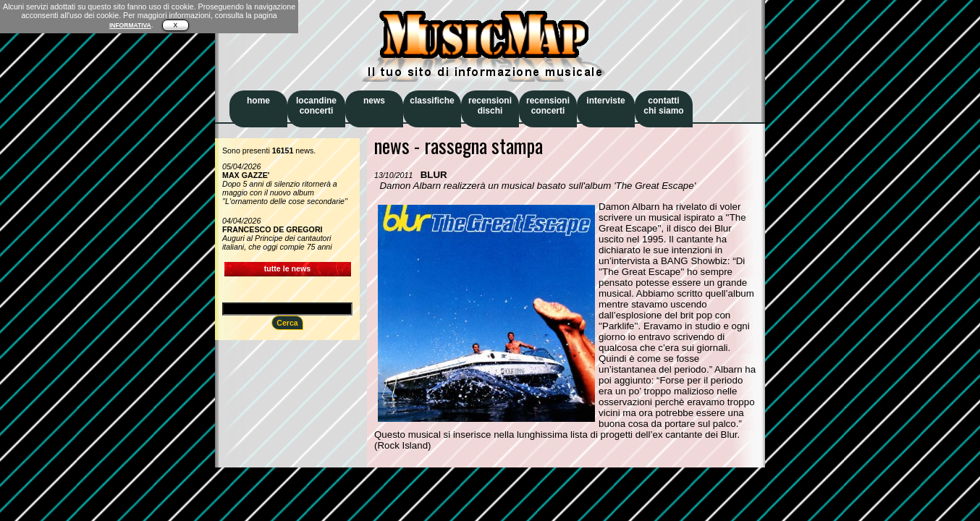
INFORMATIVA (130, 25)
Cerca (287, 323)
